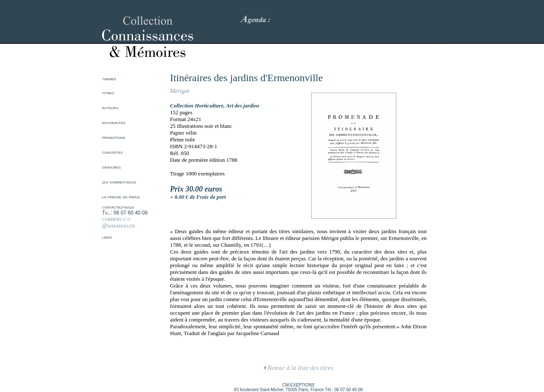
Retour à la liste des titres (298, 368)
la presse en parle (121, 197)
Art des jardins (242, 106)
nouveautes (114, 122)
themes (109, 79)
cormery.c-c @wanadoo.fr (118, 222)
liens (107, 237)
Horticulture (209, 106)
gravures (111, 167)
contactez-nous (118, 207)
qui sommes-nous (119, 182)
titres (108, 93)
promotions (114, 137)
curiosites (112, 152)
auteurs (110, 107)
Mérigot (180, 91)
